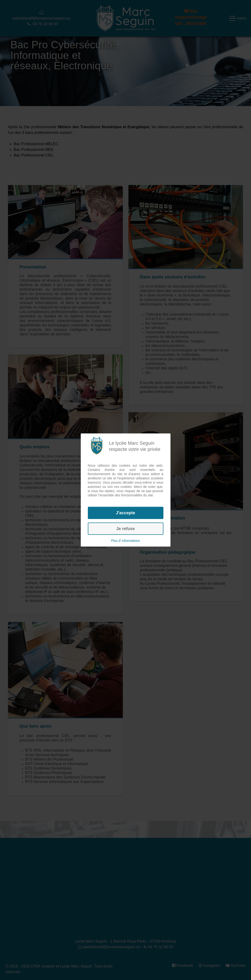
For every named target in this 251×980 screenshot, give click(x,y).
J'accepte (125, 513)
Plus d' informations (126, 541)
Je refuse (125, 529)
